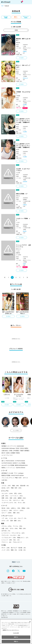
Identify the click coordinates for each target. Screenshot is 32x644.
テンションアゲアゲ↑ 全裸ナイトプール (23, 246)
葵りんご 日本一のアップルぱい (23, 66)
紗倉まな (18, 196)
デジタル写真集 (6, 17)
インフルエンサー (9, 538)
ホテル (6, 521)
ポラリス (25, 478)
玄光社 (18, 448)
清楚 (17, 513)
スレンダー (8, 493)
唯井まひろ (19, 249)
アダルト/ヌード (17, 542)
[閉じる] (30, 622)
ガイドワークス (12, 446)
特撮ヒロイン (23, 538)
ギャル (22, 503)
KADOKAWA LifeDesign (8, 448)
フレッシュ (7, 500)
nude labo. (5, 480)
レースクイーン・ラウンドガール (13, 533)
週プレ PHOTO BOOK (8, 461)
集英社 (26, 448)
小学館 (10, 451)
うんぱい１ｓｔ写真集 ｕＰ (23, 219)
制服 (16, 486)
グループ (22, 518)
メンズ (6, 550)
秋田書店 (4, 446)
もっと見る (16, 430)
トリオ (13, 518)
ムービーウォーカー (7, 455)
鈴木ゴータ (25, 78)
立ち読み (22, 58)
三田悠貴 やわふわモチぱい (23, 93)
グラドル (7, 526)
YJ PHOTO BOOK (20, 461)
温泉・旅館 (16, 521)
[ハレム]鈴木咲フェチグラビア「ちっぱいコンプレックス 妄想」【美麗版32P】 (23, 121)
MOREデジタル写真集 (19, 463)
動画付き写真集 (6, 475)
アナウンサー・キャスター (11, 535)
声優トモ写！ (19, 478)
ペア (5, 518)
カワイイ (19, 510)
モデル (14, 528)
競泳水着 (25, 486)
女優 (5, 528)
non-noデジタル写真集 (8, 465)
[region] (16, 632)
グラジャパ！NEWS (26, 17)
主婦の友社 (5, 451)
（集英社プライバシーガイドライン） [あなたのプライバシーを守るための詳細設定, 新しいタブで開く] (11, 630)
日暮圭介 (25, 205)
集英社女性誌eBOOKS (21, 465)
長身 (13, 498)
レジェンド (7, 540)
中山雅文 (25, 132)
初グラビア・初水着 (19, 548)
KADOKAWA (20, 446)
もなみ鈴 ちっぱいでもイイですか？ (23, 170)
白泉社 (8, 453)
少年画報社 (16, 451)
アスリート (7, 542)
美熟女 (26, 508)
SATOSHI (25, 181)
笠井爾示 (25, 105)
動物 (14, 550)
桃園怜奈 (18, 253)
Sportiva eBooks (21, 468)
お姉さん (16, 508)
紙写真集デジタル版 (7, 473)
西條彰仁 (25, 51)
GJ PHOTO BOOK (7, 463)
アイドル (18, 526)
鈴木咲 (18, 124)
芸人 (17, 540)
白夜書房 (13, 453)
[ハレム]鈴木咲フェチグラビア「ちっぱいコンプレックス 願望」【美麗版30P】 (23, 146)
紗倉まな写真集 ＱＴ (22, 194)
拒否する (16, 637)
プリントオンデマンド (8, 478)
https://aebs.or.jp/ (4, 617)
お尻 (5, 496)
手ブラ (6, 548)
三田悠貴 (18, 96)
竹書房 (22, 451)
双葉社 (18, 453)
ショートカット (17, 496)
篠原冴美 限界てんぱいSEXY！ (23, 40)
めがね (6, 488)
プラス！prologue (18, 473)
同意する (16, 641)
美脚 (5, 498)
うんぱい (18, 222)
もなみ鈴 (18, 173)
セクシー (7, 513)
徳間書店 (27, 451)
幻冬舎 (22, 448)
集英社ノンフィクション (8, 468)
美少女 (6, 508)
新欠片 (3, 453)
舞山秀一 (25, 231)
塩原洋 (25, 264)
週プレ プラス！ (16, 17)
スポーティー (19, 500)
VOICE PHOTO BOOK (17, 475)
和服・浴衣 (17, 488)
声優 (23, 528)
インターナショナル (9, 503)
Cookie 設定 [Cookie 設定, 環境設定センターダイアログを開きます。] (16, 633)
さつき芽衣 (19, 255)
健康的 (22, 498)
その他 (22, 550)
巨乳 (18, 493)
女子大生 (6, 531)
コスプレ (7, 486)
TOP (2, 6)
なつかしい (7, 510)
